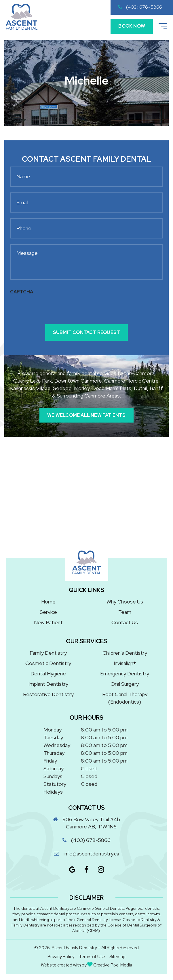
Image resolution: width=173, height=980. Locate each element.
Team (125, 612)
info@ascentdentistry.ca (91, 854)
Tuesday (53, 737)
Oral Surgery (125, 684)
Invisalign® (125, 663)
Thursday (54, 753)
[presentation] (54, 309)
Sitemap (117, 957)
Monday (53, 730)
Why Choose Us (125, 602)
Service (48, 612)
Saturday (54, 768)
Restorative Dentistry (48, 694)
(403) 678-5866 (140, 7)
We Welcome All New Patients (86, 415)
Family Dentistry (48, 653)
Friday (50, 761)
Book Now (132, 26)
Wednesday (57, 745)
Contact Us (125, 622)
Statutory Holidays (55, 788)
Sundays (53, 776)
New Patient (48, 622)
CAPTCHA (22, 292)
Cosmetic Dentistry (48, 663)
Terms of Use (92, 957)
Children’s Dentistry (125, 653)
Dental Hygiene (48, 674)
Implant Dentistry (48, 684)
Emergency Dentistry (125, 674)
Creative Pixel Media (110, 965)
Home (48, 602)
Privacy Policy (61, 957)
